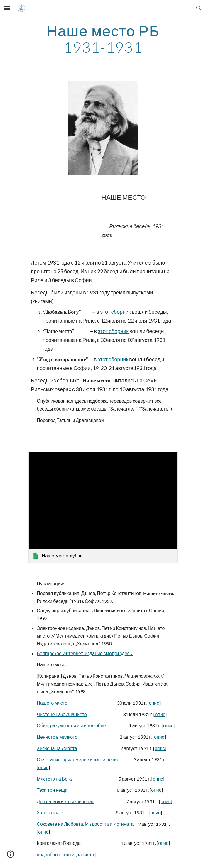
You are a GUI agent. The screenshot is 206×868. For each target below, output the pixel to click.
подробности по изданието (65, 854)
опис (154, 703)
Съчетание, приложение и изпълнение (78, 759)
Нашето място (52, 703)
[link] (103, 508)
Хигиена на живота (57, 748)
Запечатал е (50, 812)
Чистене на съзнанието (62, 714)
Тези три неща (52, 790)
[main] (103, 39)
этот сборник (115, 312)
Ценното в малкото (57, 737)
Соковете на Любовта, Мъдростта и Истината (85, 824)
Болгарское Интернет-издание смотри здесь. (85, 653)
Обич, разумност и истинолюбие (71, 725)
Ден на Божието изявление (66, 801)
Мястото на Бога (54, 779)
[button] (7, 8)
